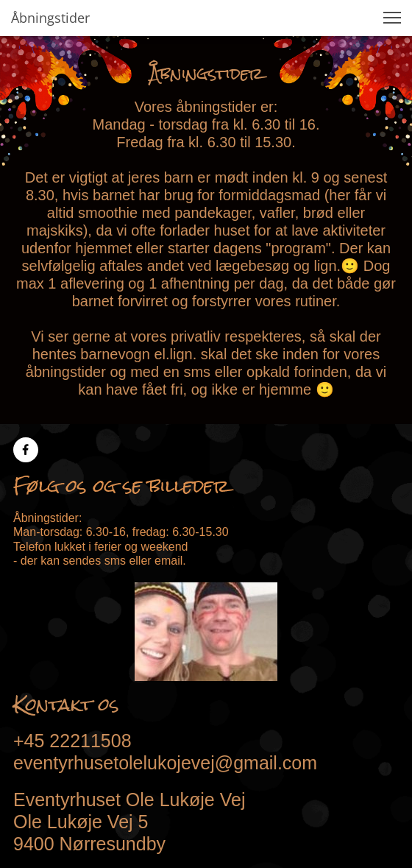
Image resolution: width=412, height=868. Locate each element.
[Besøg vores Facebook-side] (26, 450)
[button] (392, 18)
